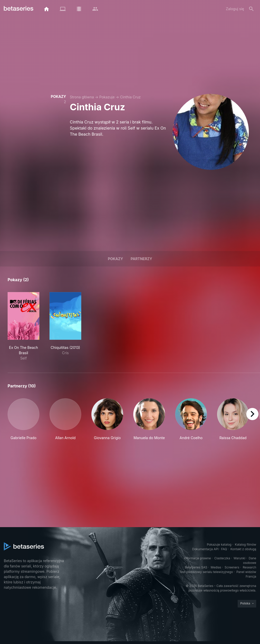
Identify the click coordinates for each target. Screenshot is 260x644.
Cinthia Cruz (130, 97)
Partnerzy (142, 259)
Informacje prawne (197, 558)
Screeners (232, 567)
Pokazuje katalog (219, 544)
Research (249, 567)
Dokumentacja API (205, 549)
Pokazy (116, 259)
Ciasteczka (222, 558)
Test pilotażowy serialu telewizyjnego (206, 572)
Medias (216, 567)
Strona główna (82, 97)
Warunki (239, 558)
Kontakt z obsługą (243, 549)
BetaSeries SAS (196, 567)
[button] (23, 419)
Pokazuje (107, 97)
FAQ (224, 549)
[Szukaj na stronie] (251, 9)
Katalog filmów (246, 544)
